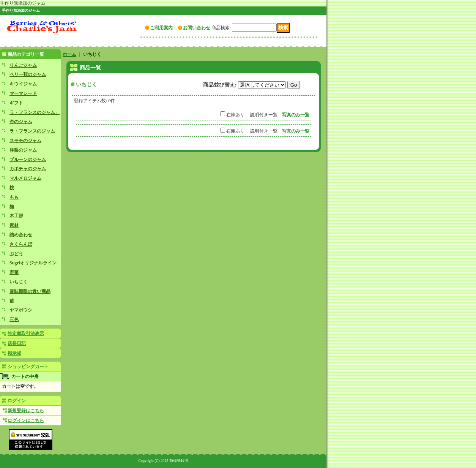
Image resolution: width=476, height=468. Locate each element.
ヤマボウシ (21, 310)
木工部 (16, 216)
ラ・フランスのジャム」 (35, 112)
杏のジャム (21, 122)
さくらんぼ (21, 244)
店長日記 (17, 343)
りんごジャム (23, 65)
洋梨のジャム (23, 150)
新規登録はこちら (26, 411)
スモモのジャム (25, 141)
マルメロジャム (25, 178)
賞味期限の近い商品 (30, 291)
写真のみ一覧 (296, 115)
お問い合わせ (197, 28)
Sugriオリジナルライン (33, 263)
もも (14, 197)
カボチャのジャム (28, 169)
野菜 (14, 272)
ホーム (69, 54)
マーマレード (23, 93)
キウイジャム (23, 84)
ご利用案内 (161, 28)
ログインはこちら (26, 421)
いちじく (19, 282)
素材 (14, 225)
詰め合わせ (21, 235)
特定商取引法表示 (26, 334)
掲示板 (14, 353)
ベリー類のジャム (28, 74)
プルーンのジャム (28, 160)
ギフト (16, 103)
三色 (14, 319)
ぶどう (16, 254)
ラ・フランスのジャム (32, 131)
